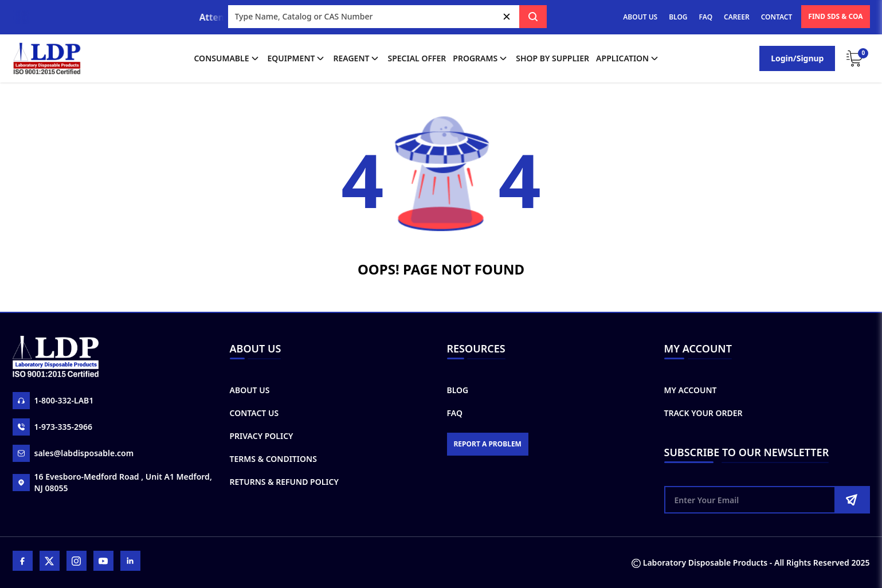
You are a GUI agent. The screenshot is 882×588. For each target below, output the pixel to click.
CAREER (737, 17)
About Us (250, 390)
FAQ (706, 17)
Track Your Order (703, 413)
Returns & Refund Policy (284, 482)
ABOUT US (640, 17)
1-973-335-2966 (53, 427)
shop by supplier (552, 58)
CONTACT (777, 17)
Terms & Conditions (273, 459)
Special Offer (417, 58)
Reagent (357, 58)
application (628, 58)
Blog (458, 390)
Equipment (297, 58)
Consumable (227, 58)
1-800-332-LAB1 (53, 401)
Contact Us (254, 413)
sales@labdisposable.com (73, 453)
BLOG (678, 17)
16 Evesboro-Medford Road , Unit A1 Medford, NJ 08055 (112, 482)
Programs (481, 58)
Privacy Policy (262, 436)
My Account (691, 390)
